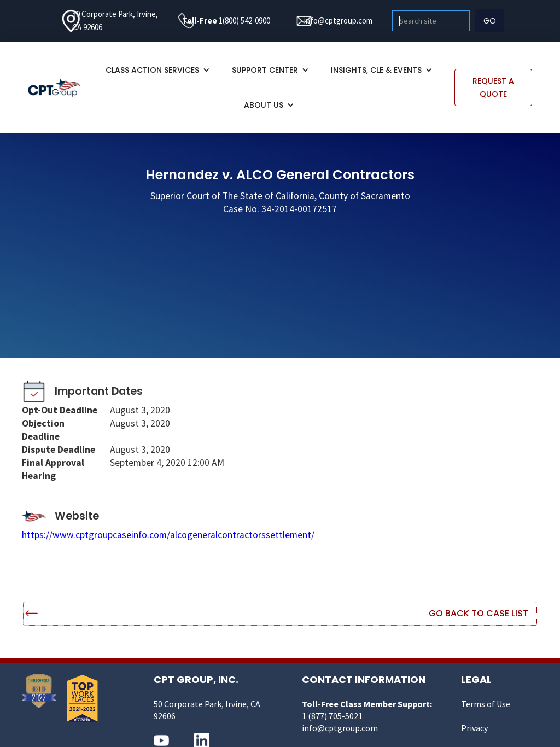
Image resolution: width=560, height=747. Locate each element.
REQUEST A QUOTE (493, 87)
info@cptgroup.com (338, 21)
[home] (60, 87)
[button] (158, 70)
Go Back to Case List (479, 613)
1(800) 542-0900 (244, 21)
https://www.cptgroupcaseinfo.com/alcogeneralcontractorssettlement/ (168, 535)
